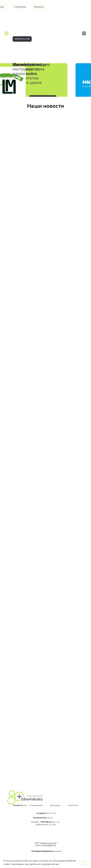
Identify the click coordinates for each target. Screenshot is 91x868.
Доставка (55, 805)
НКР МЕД (45, 822)
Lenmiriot (41, 813)
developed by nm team (42, 851)
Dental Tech (39, 818)
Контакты (73, 805)
